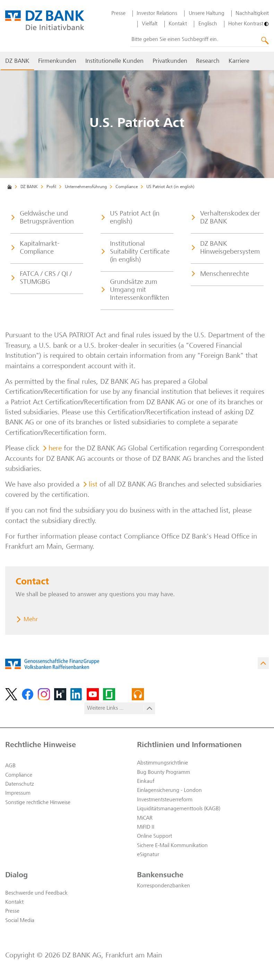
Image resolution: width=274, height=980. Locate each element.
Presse (118, 14)
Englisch (208, 24)
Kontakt (178, 24)
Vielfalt (150, 24)
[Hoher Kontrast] (249, 24)
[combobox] (199, 40)
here (55, 449)
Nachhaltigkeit (252, 14)
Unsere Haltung (207, 14)
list (93, 485)
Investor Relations (157, 14)
